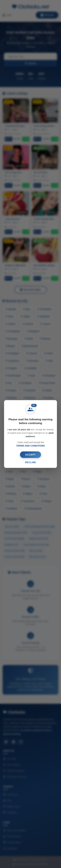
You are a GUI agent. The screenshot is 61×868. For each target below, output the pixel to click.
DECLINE (31, 462)
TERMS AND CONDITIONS (30, 446)
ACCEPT (30, 455)
